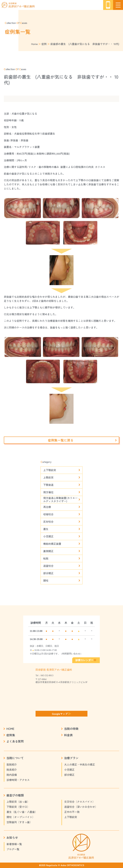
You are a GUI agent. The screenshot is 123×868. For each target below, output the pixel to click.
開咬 (46, 580)
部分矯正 (48, 573)
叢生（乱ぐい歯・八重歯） (22, 812)
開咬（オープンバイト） (21, 817)
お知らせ (12, 837)
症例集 (11, 735)
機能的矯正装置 (52, 544)
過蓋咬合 (48, 566)
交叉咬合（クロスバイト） (80, 802)
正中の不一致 (72, 812)
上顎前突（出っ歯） (18, 802)
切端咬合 (48, 514)
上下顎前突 (50, 470)
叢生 (46, 529)
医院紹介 (12, 764)
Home (34, 44)
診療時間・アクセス (18, 780)
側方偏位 (48, 492)
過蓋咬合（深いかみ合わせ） (81, 807)
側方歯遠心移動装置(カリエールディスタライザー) (60, 500)
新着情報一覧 (14, 844)
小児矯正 (48, 536)
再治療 (47, 507)
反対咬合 (48, 522)
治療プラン (71, 758)
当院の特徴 (71, 729)
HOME (10, 729)
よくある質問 (15, 741)
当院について (15, 758)
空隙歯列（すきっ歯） (19, 822)
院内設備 (12, 775)
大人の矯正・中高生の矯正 (80, 764)
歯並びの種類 (15, 795)
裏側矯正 (48, 551)
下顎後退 (48, 485)
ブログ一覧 (13, 849)
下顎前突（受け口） (18, 807)
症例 (44, 44)
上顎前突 (48, 477)
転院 (46, 558)
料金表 (68, 735)
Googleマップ (61, 714)
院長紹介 (12, 770)
